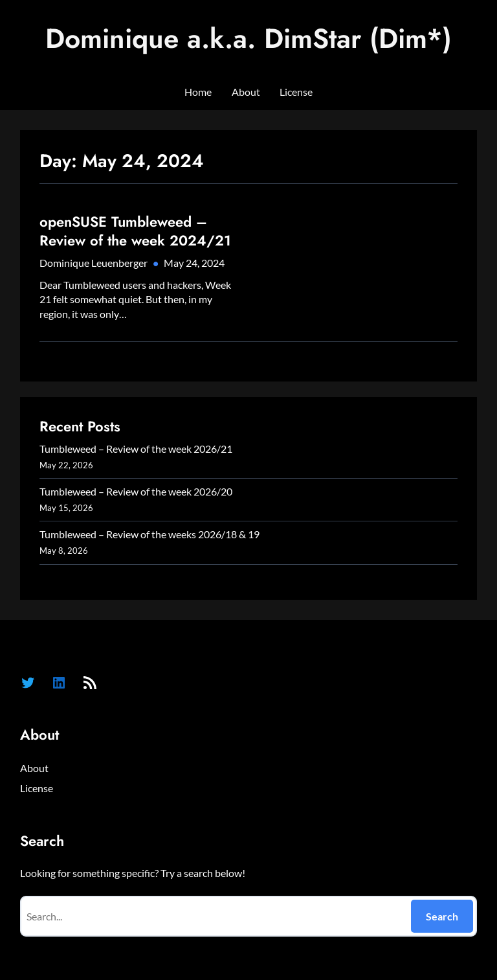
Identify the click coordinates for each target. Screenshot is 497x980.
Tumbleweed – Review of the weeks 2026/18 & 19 (149, 534)
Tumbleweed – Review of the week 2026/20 (136, 491)
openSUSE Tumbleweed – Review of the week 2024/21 (135, 231)
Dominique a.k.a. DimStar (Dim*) (248, 39)
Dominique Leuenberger (94, 263)
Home (198, 92)
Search (442, 916)
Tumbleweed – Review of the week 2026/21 (136, 449)
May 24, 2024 (194, 263)
